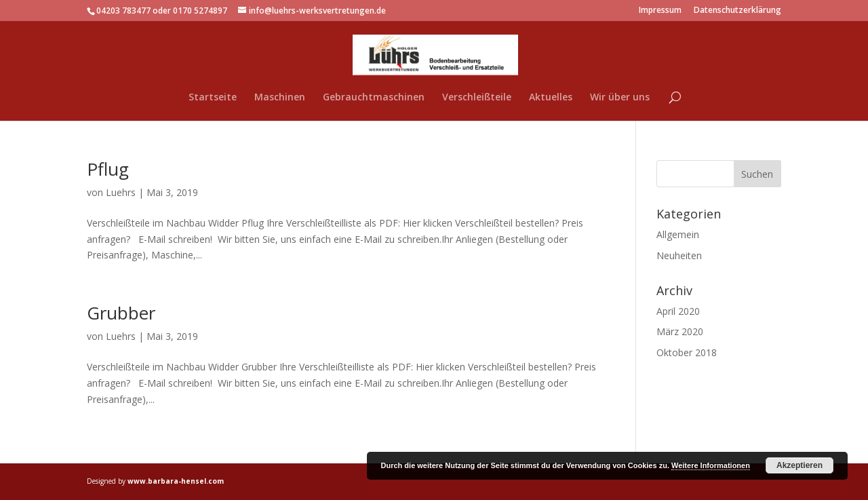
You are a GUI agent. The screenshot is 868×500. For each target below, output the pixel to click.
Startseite (213, 98)
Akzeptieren (800, 465)
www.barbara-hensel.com (176, 481)
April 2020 (678, 311)
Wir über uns (620, 98)
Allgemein (678, 234)
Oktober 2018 (687, 352)
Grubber (121, 313)
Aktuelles (551, 98)
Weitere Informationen (711, 465)
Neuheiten (679, 255)
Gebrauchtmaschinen (374, 98)
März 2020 (680, 331)
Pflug (108, 169)
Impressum (660, 11)
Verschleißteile (477, 98)
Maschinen (280, 98)
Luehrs (121, 192)
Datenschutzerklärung (737, 11)
